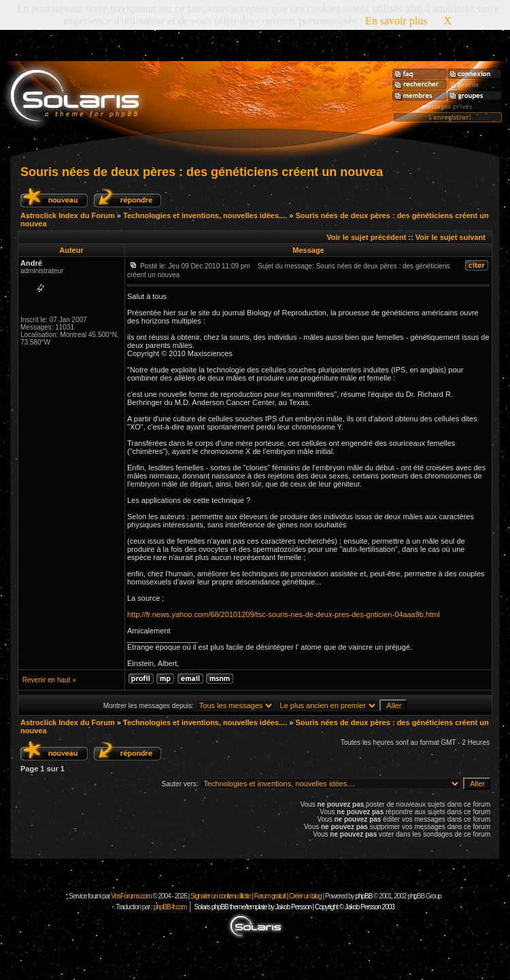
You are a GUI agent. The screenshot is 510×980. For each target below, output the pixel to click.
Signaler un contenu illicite (220, 896)
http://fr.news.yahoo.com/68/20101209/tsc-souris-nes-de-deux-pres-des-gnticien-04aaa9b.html (284, 614)
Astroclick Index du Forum (68, 215)
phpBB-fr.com (170, 907)
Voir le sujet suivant (451, 237)
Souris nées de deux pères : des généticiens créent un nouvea (202, 172)
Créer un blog (305, 896)
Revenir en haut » (49, 680)
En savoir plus (396, 21)
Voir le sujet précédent (366, 237)
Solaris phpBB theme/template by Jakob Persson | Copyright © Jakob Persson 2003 (294, 907)
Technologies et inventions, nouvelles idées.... (205, 215)
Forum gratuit (269, 896)
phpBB (363, 896)
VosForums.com (132, 896)
